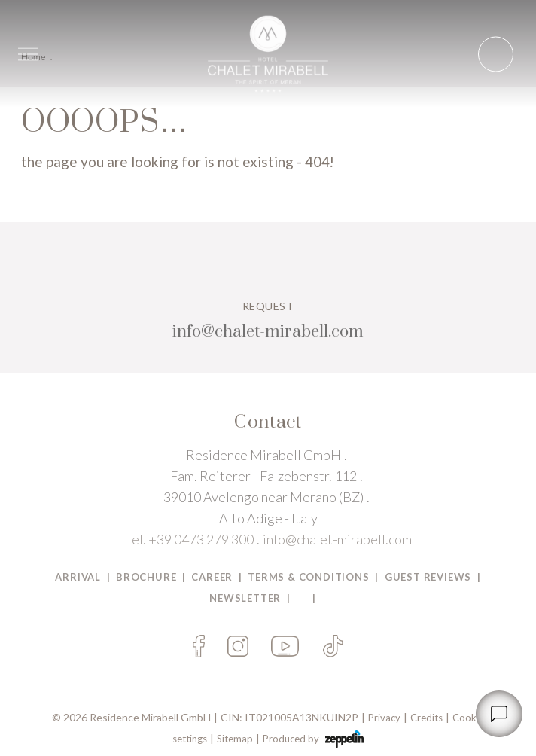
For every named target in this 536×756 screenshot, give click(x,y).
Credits (426, 718)
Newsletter (245, 598)
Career (212, 577)
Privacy (384, 718)
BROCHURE (146, 577)
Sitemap (235, 739)
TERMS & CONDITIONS (308, 577)
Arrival (78, 577)
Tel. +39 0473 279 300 (189, 539)
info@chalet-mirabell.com (337, 539)
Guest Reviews (428, 577)
